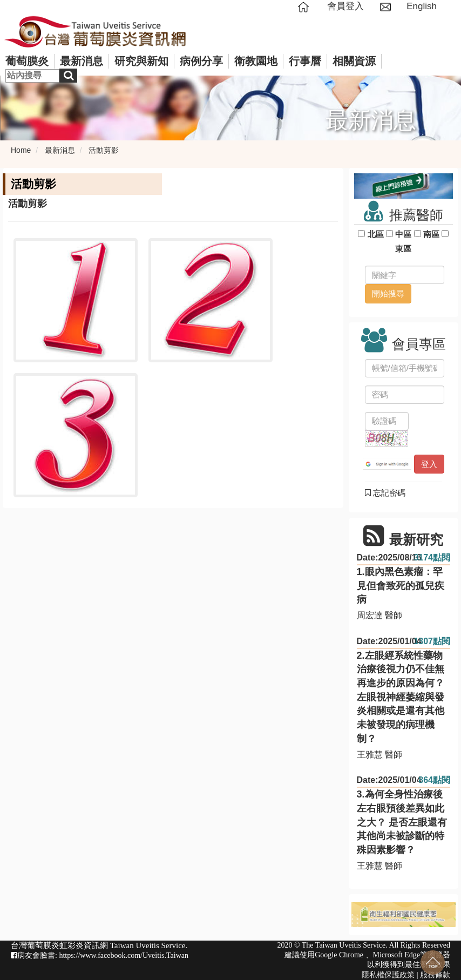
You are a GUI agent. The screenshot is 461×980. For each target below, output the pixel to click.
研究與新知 (141, 61)
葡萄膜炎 (27, 61)
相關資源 (354, 61)
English (422, 6)
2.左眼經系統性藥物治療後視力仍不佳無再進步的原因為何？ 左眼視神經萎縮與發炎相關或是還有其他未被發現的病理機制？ (401, 697)
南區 (432, 234)
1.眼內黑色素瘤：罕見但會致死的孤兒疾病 (401, 586)
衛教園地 (256, 61)
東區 (404, 249)
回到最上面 (433, 962)
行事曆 (305, 61)
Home (21, 150)
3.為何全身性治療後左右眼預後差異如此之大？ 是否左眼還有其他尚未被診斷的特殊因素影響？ (402, 822)
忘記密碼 (385, 493)
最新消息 (82, 61)
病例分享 (201, 61)
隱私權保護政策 (388, 975)
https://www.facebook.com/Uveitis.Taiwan (124, 955)
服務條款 (435, 975)
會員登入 (345, 6)
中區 (404, 234)
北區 (375, 234)
